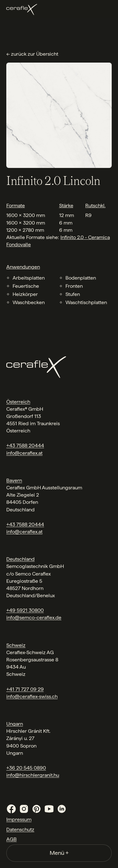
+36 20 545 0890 (26, 768)
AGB (11, 839)
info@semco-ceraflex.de (34, 618)
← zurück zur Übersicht (32, 54)
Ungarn (15, 724)
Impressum (19, 819)
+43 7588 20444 (25, 445)
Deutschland (20, 559)
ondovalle (20, 245)
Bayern (14, 480)
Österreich (18, 402)
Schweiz (16, 645)
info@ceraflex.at (24, 453)
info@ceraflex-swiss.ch (32, 696)
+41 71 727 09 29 (25, 689)
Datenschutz (20, 829)
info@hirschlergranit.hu (33, 775)
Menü (59, 853)
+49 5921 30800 (25, 610)
